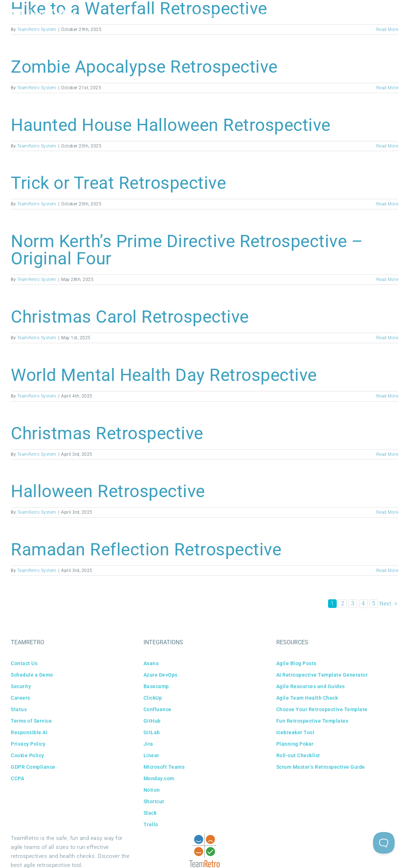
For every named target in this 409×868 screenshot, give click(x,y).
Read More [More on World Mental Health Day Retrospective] (387, 396)
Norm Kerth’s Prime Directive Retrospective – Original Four (187, 250)
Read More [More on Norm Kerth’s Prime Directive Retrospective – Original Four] (387, 280)
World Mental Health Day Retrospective (164, 375)
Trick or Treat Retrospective (118, 183)
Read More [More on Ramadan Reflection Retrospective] (387, 571)
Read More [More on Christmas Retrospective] (387, 454)
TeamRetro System (37, 88)
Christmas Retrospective (107, 433)
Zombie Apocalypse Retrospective (144, 67)
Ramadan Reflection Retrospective (146, 549)
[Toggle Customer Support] (384, 843)
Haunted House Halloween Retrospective (171, 125)
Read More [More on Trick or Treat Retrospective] (387, 204)
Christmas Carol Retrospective (130, 317)
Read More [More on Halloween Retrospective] (387, 512)
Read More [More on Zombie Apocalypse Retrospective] (387, 88)
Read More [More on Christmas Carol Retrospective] (387, 338)
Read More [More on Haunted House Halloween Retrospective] (387, 146)
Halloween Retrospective (108, 491)
